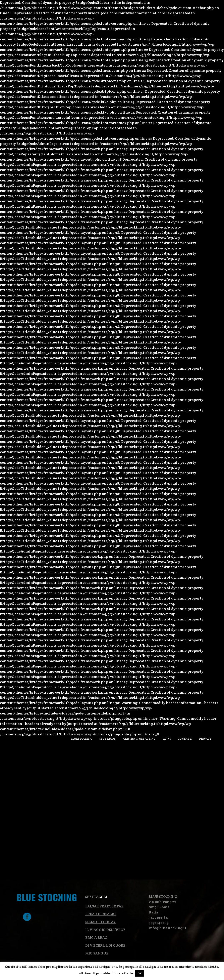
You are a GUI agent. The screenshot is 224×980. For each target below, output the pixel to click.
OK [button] (140, 973)
